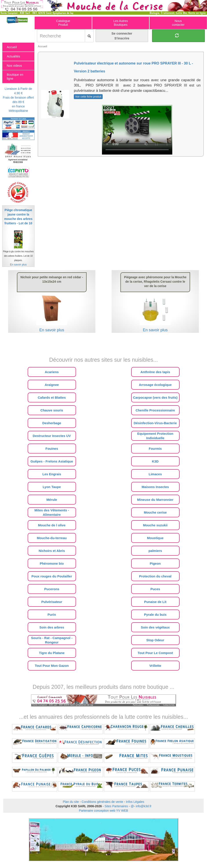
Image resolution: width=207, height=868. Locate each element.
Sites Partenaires (116, 806)
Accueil (43, 46)
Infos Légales (135, 802)
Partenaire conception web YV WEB (103, 811)
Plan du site (71, 802)
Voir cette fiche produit (88, 97)
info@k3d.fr (144, 806)
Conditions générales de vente (102, 802)
